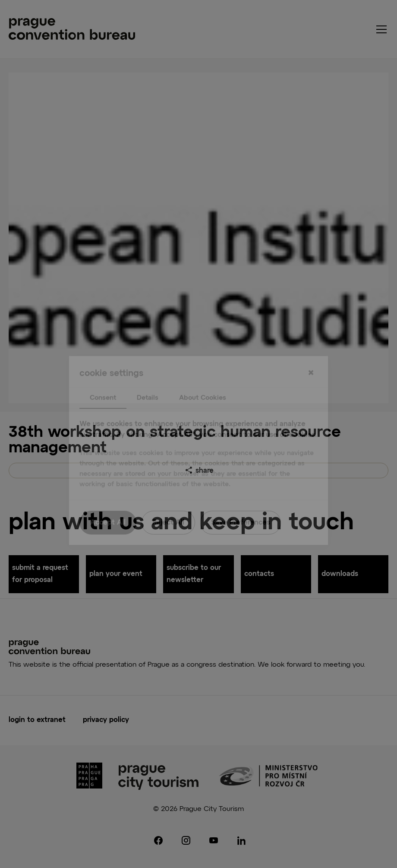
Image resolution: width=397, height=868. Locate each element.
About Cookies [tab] (203, 381)
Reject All (168, 506)
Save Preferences (241, 506)
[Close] (311, 357)
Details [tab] (148, 381)
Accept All (108, 506)
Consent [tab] (103, 381)
